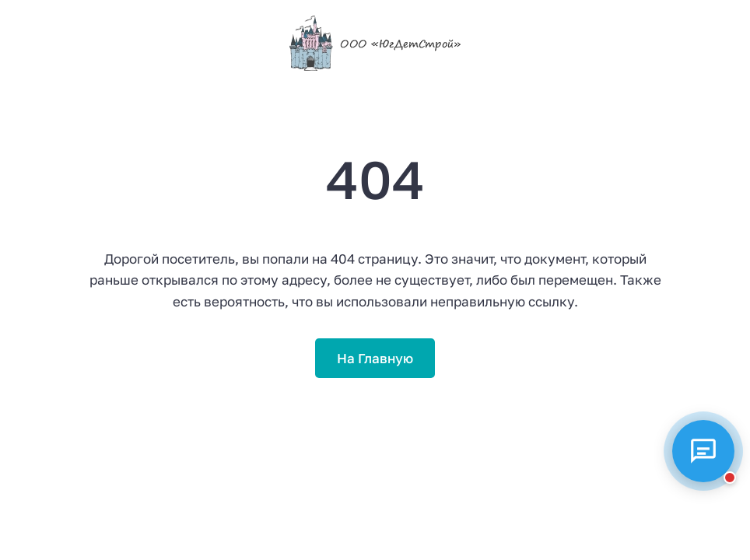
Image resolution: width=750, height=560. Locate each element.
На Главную (375, 358)
